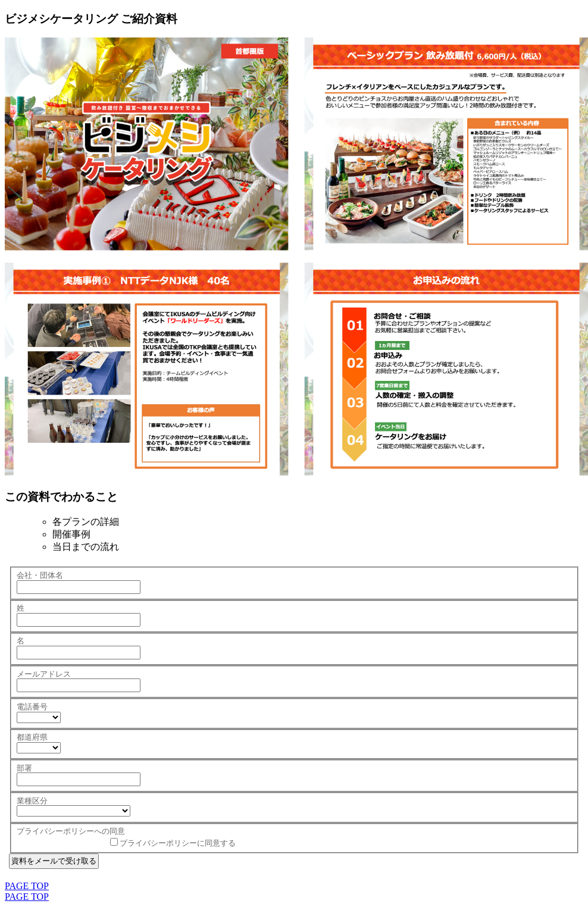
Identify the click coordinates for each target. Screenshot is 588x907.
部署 (24, 768)
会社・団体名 (40, 575)
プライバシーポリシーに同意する (178, 843)
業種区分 (32, 801)
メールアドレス (44, 674)
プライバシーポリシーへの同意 (71, 831)
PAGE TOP (27, 886)
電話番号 (32, 707)
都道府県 (32, 737)
